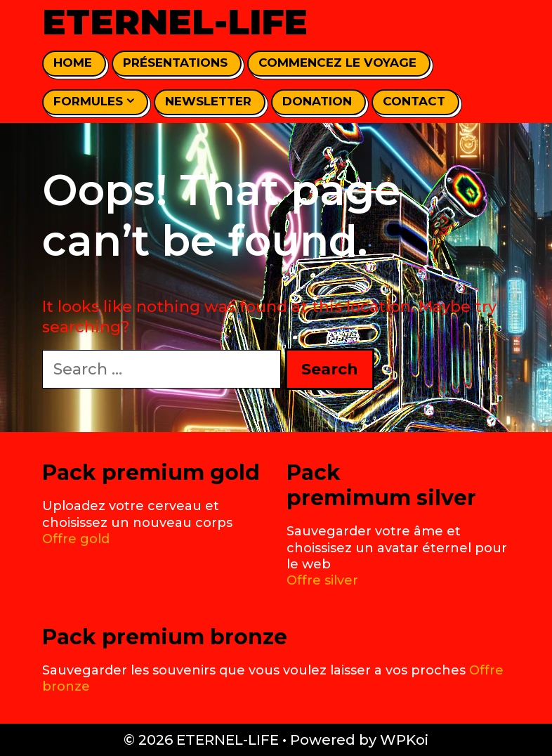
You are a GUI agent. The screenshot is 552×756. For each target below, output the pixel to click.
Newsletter (208, 101)
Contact (414, 101)
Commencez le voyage (337, 63)
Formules (94, 102)
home (73, 63)
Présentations (175, 63)
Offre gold (76, 539)
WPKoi (404, 740)
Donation (317, 101)
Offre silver (322, 580)
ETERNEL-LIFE (175, 22)
